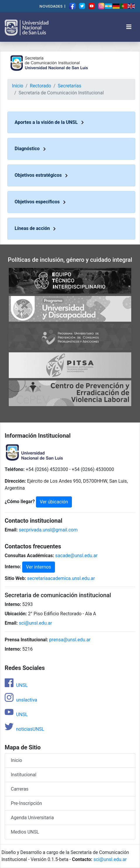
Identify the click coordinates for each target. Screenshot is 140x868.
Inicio (18, 86)
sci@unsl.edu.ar (35, 623)
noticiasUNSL (24, 729)
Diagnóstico (31, 149)
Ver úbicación (54, 502)
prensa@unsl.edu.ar (70, 640)
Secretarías (70, 86)
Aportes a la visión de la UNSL (50, 122)
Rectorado (40, 86)
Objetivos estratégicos (42, 175)
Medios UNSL (25, 832)
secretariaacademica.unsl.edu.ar (61, 578)
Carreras (20, 789)
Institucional (24, 775)
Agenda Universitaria (32, 818)
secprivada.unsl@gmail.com (48, 530)
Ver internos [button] (39, 567)
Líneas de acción (36, 228)
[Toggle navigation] (129, 27)
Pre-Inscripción (26, 803)
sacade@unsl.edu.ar (76, 556)
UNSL (16, 685)
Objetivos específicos (41, 202)
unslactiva (21, 700)
